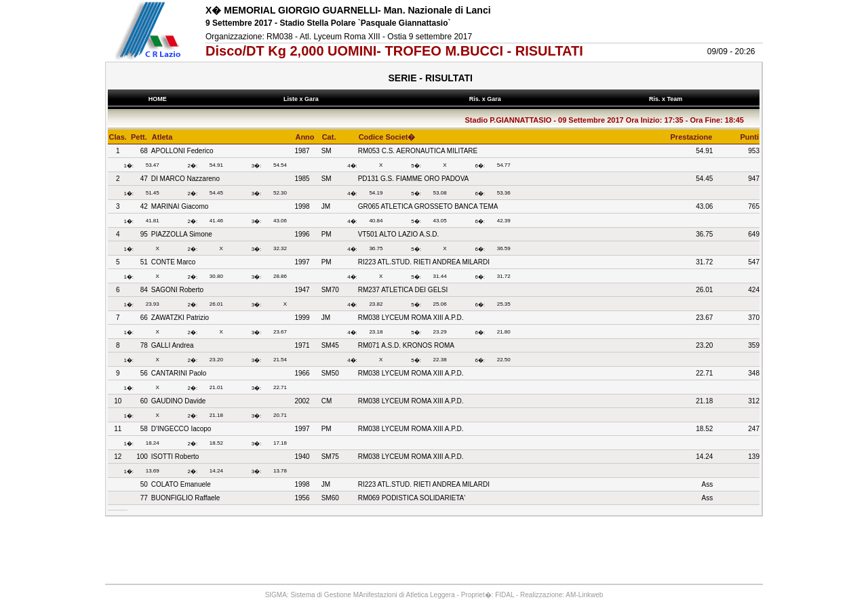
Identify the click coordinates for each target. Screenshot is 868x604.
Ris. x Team (667, 99)
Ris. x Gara (487, 99)
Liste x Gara (303, 99)
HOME (157, 99)
